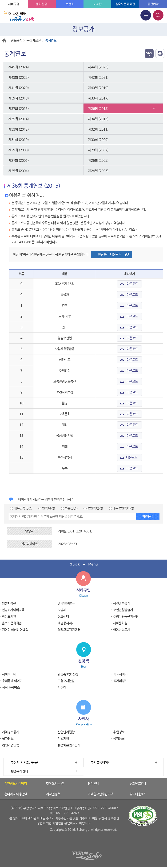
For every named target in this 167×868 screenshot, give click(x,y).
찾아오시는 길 (55, 784)
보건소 (70, 4)
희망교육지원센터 (69, 630)
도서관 (97, 4)
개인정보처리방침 (16, 784)
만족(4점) (47, 508)
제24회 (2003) (98, 171)
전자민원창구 (66, 603)
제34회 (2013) (98, 119)
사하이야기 (9, 674)
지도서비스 (120, 674)
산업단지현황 (66, 732)
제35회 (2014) (19, 119)
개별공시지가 (66, 623)
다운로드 (132, 284)
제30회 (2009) (98, 140)
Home (4, 40)
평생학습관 (9, 603)
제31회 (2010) (19, 140)
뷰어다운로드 (138, 794)
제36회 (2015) (98, 109)
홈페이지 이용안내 (16, 794)
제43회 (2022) (19, 78)
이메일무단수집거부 (100, 794)
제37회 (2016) (19, 109)
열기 (149, 54)
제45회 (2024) (19, 67)
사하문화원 (120, 623)
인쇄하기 (160, 54)
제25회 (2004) (19, 171)
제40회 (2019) (98, 88)
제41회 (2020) (19, 88)
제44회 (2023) (98, 67)
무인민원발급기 (123, 610)
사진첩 (62, 688)
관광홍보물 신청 (68, 674)
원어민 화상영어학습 (15, 630)
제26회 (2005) (98, 161)
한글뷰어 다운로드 (110, 254)
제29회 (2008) (19, 150)
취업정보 (119, 732)
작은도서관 (9, 617)
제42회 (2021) (98, 78)
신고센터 (63, 617)
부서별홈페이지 (101, 763)
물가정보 (8, 739)
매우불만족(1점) (122, 508)
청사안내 (93, 784)
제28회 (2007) (98, 150)
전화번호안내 (138, 784)
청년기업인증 (11, 745)
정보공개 (16, 41)
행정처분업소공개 (69, 745)
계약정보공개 (11, 732)
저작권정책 (53, 794)
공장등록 (119, 739)
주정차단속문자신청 (126, 617)
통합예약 (153, 4)
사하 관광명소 (11, 688)
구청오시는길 (66, 681)
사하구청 (14, 4)
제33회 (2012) (19, 129)
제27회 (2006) (19, 161)
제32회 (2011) (98, 129)
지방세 (62, 610)
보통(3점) (69, 508)
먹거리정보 (120, 681)
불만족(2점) (93, 508)
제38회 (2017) (98, 98)
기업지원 (63, 739)
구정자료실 (34, 41)
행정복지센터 (19, 771)
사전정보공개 (122, 603)
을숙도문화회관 (125, 4)
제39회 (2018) (19, 98)
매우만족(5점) (21, 508)
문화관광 (42, 4)
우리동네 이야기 (12, 681)
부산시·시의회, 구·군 (24, 763)
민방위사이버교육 (13, 610)
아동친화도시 (122, 630)
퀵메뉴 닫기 (83, 564)
